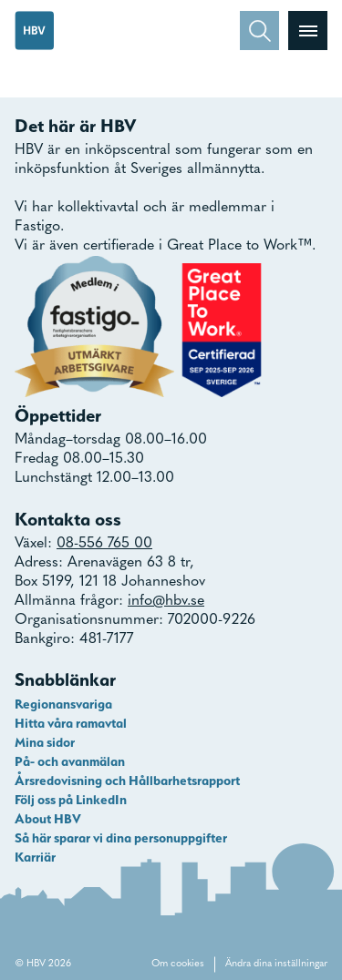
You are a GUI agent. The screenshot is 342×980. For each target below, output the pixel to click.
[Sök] (259, 31)
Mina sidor (45, 742)
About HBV (48, 819)
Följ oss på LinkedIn (71, 800)
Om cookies (178, 964)
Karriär (35, 857)
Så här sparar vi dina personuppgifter (121, 838)
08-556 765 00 (104, 544)
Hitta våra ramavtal (71, 723)
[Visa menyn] (308, 31)
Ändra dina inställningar (276, 964)
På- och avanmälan (70, 761)
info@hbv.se (166, 601)
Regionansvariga (63, 704)
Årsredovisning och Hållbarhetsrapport (127, 781)
